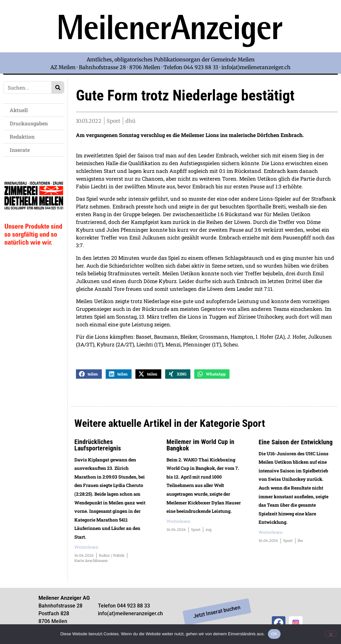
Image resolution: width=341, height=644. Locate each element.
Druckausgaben (29, 123)
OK (274, 634)
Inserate (21, 150)
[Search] (58, 87)
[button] (89, 374)
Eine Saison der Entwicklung (296, 442)
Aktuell (20, 110)
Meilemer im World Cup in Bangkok (200, 445)
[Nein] (331, 634)
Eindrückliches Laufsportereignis (98, 445)
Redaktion (24, 137)
